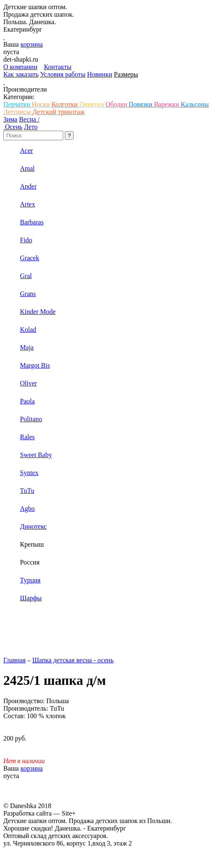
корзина (32, 44)
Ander (28, 186)
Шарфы (31, 598)
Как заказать (21, 74)
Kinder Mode (38, 312)
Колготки (65, 104)
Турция (30, 580)
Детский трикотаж (58, 112)
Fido (26, 240)
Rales (27, 437)
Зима (10, 119)
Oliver (28, 383)
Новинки (100, 74)
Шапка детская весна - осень (73, 660)
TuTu (27, 491)
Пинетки (92, 104)
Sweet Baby (36, 455)
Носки (41, 104)
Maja (27, 347)
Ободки (117, 104)
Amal (27, 168)
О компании (20, 67)
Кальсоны (195, 104)
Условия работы (63, 74)
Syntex (29, 473)
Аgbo (27, 509)
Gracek (30, 258)
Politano (31, 419)
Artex (27, 204)
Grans (28, 294)
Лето (31, 127)
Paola (27, 401)
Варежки (167, 104)
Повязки (141, 104)
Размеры (126, 74)
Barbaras (32, 222)
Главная (15, 660)
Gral (26, 276)
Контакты (58, 67)
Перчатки (17, 104)
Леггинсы (18, 112)
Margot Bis (35, 365)
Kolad (28, 330)
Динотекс (33, 526)
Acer (26, 150)
